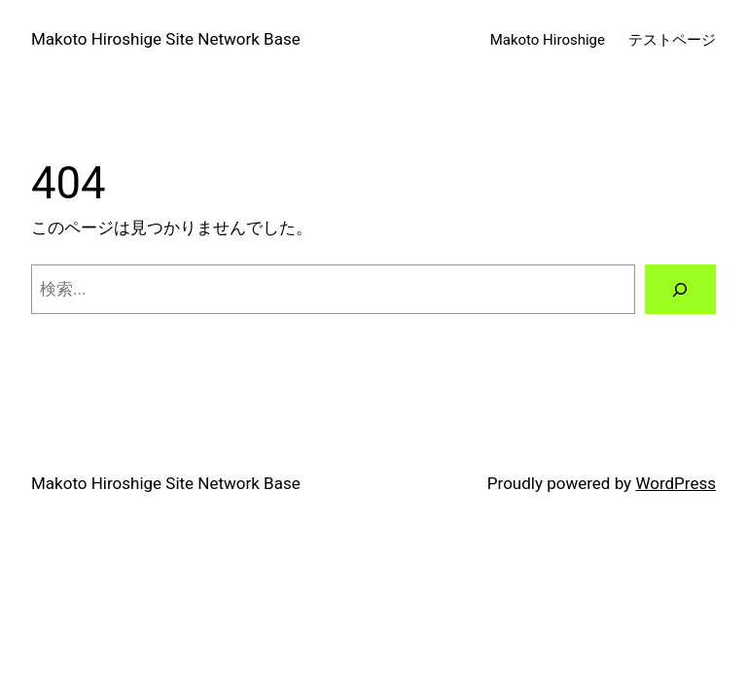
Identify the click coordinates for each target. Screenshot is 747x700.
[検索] (680, 289)
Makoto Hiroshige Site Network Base (166, 39)
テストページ (672, 40)
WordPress (676, 483)
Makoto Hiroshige (548, 40)
